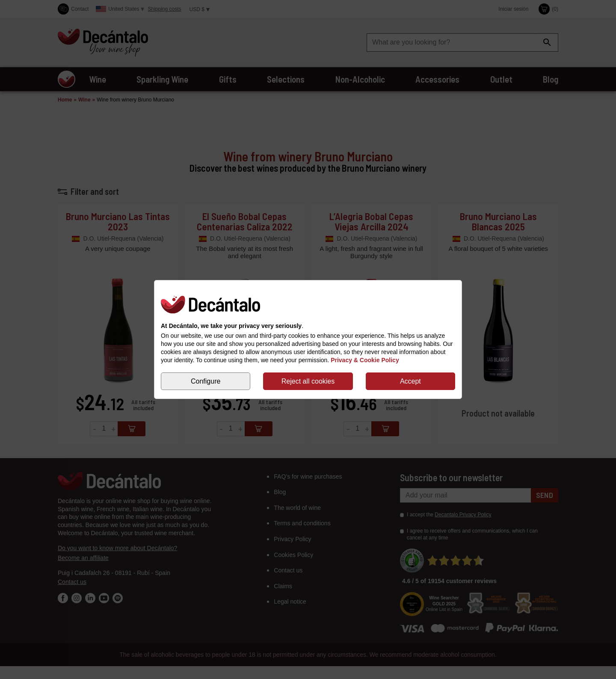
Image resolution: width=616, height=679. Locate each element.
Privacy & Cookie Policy (365, 360)
